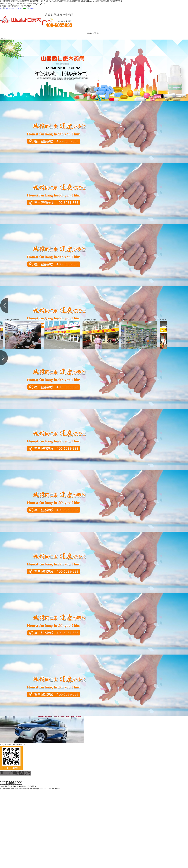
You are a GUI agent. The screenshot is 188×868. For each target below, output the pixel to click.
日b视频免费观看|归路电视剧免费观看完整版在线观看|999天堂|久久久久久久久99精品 (30, 789)
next (5, 39)
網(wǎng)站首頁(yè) (94, 33)
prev (2, 39)
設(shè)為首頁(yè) (14, 6)
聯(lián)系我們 (26, 6)
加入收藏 (3, 6)
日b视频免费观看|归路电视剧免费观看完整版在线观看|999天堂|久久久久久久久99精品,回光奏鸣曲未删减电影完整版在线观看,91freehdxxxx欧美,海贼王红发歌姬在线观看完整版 (61, 1)
